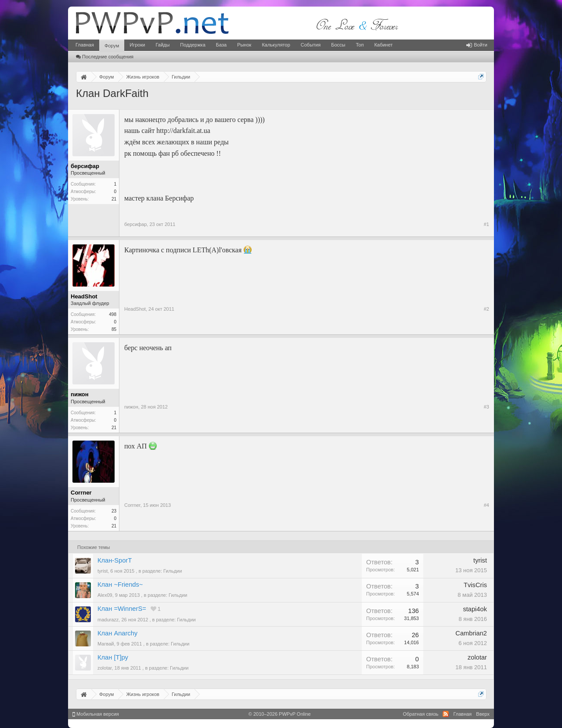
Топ (360, 45)
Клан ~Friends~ (120, 585)
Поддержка (193, 45)
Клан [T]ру (113, 657)
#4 (486, 505)
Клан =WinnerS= (122, 609)
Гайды (162, 45)
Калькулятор (276, 45)
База (221, 45)
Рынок (244, 45)
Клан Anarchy (117, 633)
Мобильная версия (96, 714)
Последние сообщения (105, 57)
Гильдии (173, 571)
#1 (486, 224)
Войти (477, 45)
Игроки (137, 45)
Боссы (338, 45)
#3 (486, 407)
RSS (446, 714)
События (311, 45)
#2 (486, 309)
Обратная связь (420, 714)
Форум (112, 46)
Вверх (483, 714)
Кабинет (383, 45)
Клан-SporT (115, 560)
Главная (85, 45)
